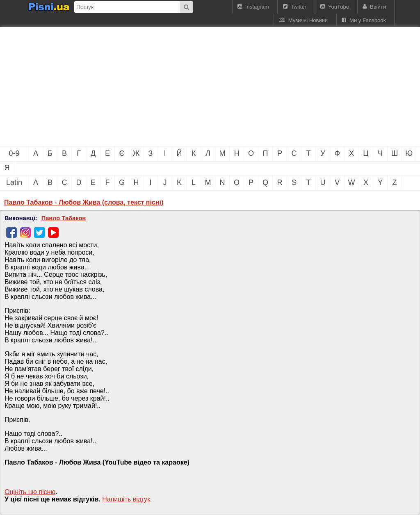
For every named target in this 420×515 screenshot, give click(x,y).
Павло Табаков (64, 218)
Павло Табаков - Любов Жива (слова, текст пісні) (84, 202)
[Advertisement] (139, 87)
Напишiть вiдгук (126, 499)
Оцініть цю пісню (30, 492)
